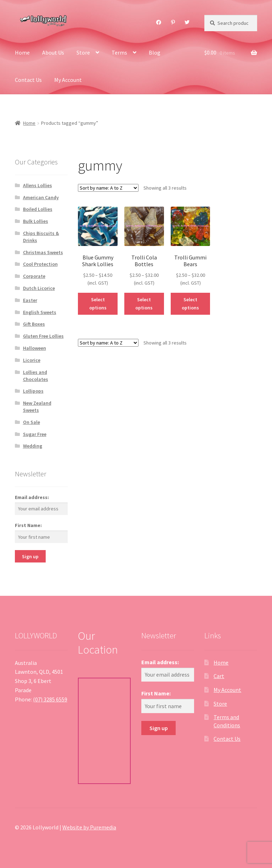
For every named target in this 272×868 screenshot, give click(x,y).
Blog (155, 52)
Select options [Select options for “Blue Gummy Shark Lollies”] (98, 304)
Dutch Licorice (39, 288)
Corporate (34, 276)
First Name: (28, 525)
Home (22, 52)
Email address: (32, 497)
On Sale (32, 422)
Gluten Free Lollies (43, 336)
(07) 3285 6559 (50, 699)
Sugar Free (35, 434)
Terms (119, 52)
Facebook (159, 22)
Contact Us (28, 80)
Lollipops (33, 391)
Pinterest (173, 22)
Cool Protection (40, 264)
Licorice (32, 360)
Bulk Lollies (36, 221)
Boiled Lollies (38, 209)
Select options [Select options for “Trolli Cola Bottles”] (144, 304)
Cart (219, 676)
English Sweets (40, 312)
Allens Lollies (38, 185)
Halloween (35, 348)
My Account (68, 80)
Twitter (187, 22)
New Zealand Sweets (37, 407)
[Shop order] (108, 188)
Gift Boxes (34, 324)
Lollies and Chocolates (36, 376)
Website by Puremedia (89, 827)
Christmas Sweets (43, 252)
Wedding (33, 446)
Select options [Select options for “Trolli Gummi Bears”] (190, 304)
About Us (53, 52)
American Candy (41, 197)
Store (83, 52)
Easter (30, 300)
